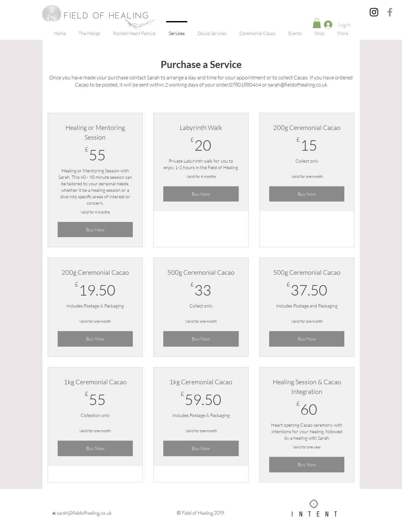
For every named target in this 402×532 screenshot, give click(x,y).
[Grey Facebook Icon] (390, 12)
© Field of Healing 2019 (201, 513)
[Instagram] (374, 12)
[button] (317, 23)
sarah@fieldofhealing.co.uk (82, 513)
